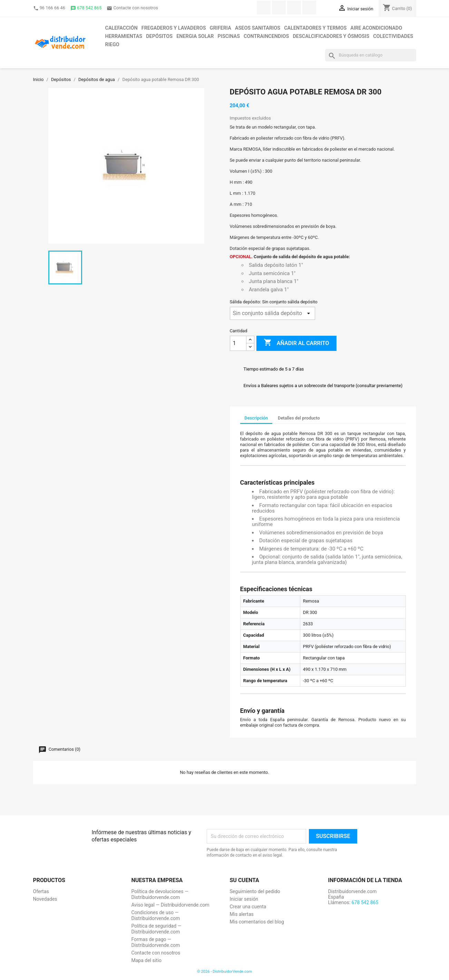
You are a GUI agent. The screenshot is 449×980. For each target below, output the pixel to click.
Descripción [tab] (256, 418)
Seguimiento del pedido (255, 891)
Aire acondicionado (376, 28)
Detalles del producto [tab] (299, 418)
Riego (112, 45)
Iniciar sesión (244, 899)
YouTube (294, 8)
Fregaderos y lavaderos (174, 28)
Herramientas (124, 36)
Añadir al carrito (296, 343)
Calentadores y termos (315, 28)
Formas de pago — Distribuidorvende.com (156, 942)
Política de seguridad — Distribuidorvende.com (157, 929)
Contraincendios (266, 36)
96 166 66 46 (49, 8)
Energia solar (195, 36)
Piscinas (229, 36)
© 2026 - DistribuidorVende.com (224, 972)
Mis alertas (242, 914)
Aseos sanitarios (258, 28)
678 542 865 (86, 8)
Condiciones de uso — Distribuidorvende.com (156, 915)
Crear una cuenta (248, 907)
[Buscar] (371, 55)
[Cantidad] (238, 343)
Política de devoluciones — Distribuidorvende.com (160, 894)
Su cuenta (245, 880)
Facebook (264, 8)
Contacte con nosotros (132, 8)
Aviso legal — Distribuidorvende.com (170, 905)
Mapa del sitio (147, 960)
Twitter (279, 8)
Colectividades (393, 36)
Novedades (45, 899)
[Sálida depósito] (272, 313)
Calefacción (121, 28)
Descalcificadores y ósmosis (331, 36)
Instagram (309, 8)
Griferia (221, 28)
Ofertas (41, 891)
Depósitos (159, 36)
